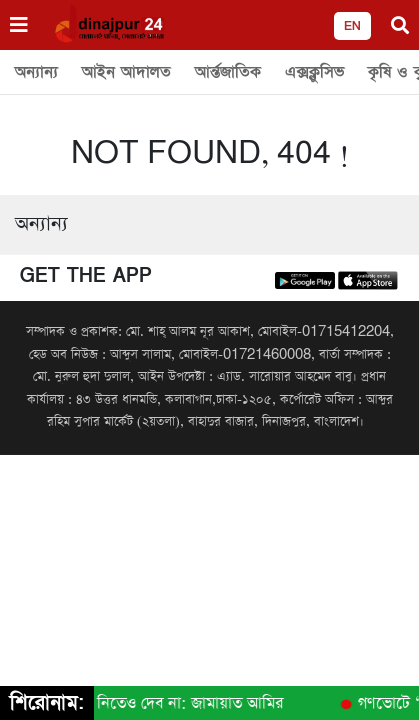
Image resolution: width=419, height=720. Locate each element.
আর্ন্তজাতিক (228, 72)
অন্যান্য (36, 72)
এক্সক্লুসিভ (314, 72)
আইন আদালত (126, 72)
